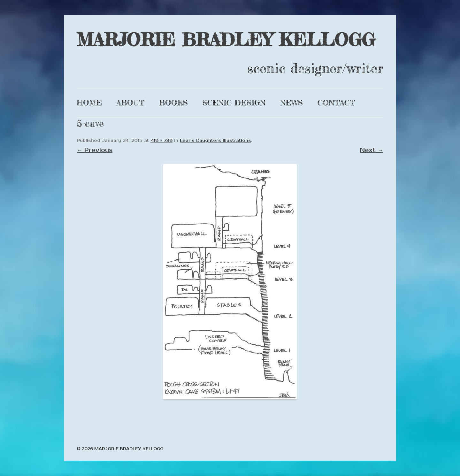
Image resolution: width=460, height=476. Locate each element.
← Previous (95, 150)
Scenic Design (234, 103)
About (130, 103)
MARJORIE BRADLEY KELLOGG (226, 39)
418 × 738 (161, 141)
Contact (336, 103)
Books (173, 103)
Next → (372, 150)
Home (89, 103)
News (291, 103)
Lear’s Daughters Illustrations (215, 141)
